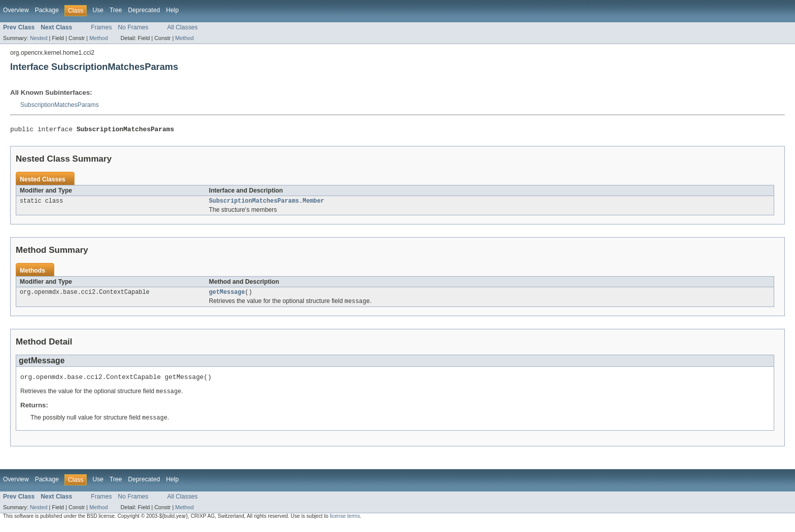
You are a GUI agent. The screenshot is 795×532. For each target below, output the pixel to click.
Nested (39, 38)
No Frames (133, 27)
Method (98, 38)
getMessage (227, 295)
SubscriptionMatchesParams (60, 105)
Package (47, 10)
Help (172, 10)
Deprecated (144, 10)
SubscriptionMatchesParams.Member (266, 203)
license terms (345, 523)
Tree (116, 10)
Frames (101, 27)
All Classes (183, 27)
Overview (16, 10)
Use (98, 10)
